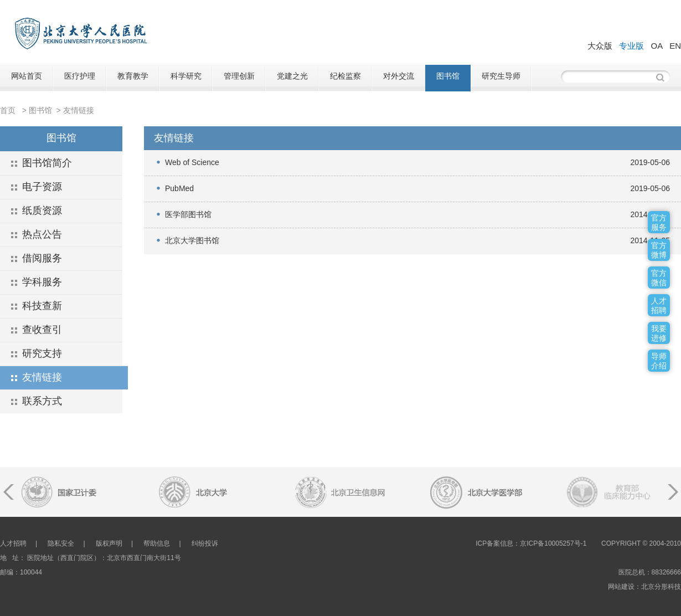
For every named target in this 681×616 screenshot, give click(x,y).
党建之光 (292, 76)
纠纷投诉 (205, 543)
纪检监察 (345, 76)
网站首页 (27, 76)
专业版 (631, 46)
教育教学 (133, 76)
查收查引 (42, 330)
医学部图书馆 (188, 214)
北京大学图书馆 (192, 240)
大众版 (600, 46)
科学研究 (186, 76)
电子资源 (42, 187)
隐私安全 (61, 543)
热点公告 (42, 234)
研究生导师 (501, 76)
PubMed (179, 188)
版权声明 (109, 543)
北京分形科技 (661, 587)
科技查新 (42, 306)
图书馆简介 (47, 163)
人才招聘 (13, 543)
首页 (8, 110)
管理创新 (239, 76)
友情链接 (79, 110)
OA (657, 46)
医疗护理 (80, 76)
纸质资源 (42, 211)
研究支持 (42, 353)
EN (675, 46)
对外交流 (399, 76)
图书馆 (448, 76)
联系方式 (42, 401)
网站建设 (621, 587)
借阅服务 (42, 258)
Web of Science (192, 162)
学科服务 (42, 282)
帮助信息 (157, 543)
